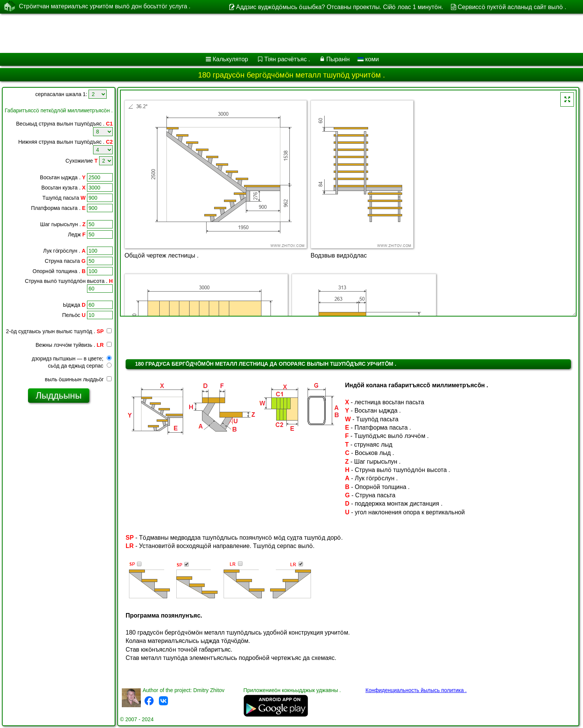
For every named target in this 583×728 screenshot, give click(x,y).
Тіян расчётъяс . (287, 59)
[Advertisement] (230, 33)
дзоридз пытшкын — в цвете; (72, 359)
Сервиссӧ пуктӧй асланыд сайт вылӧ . (512, 7)
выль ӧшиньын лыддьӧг (78, 379)
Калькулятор (230, 59)
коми (368, 59)
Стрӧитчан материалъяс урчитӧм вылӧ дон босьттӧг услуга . (105, 6)
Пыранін (338, 59)
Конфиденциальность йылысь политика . (416, 690)
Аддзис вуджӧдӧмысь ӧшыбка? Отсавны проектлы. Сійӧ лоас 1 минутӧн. (340, 7)
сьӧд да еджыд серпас (80, 366)
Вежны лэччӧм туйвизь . (74, 345)
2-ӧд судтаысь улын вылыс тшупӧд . (55, 331)
